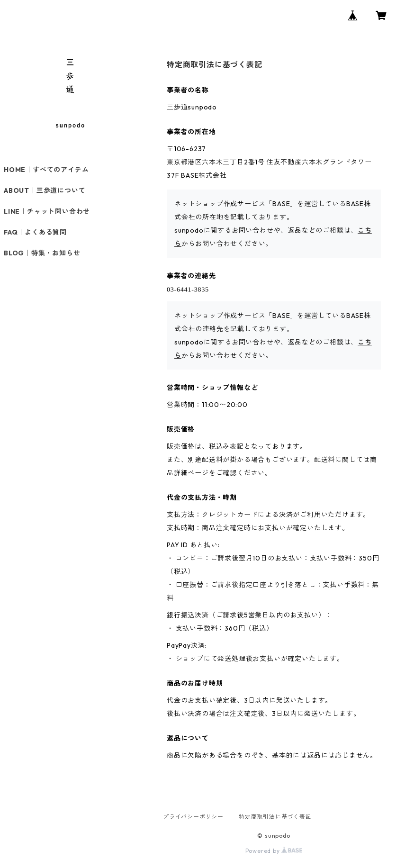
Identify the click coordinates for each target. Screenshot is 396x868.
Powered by (274, 851)
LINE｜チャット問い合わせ (47, 211)
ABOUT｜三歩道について (45, 190)
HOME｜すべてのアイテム (46, 170)
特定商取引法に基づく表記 (275, 817)
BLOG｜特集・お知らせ (42, 253)
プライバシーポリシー (193, 817)
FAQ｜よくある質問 (35, 232)
